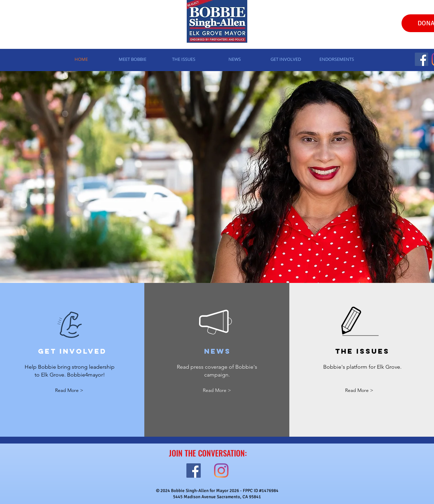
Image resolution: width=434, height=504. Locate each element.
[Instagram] (221, 471)
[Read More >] (69, 391)
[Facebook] (422, 59)
